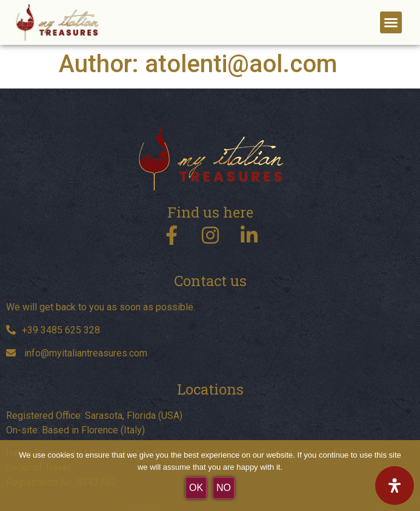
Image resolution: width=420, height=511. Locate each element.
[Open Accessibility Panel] (395, 486)
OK (196, 488)
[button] (391, 22)
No (224, 488)
